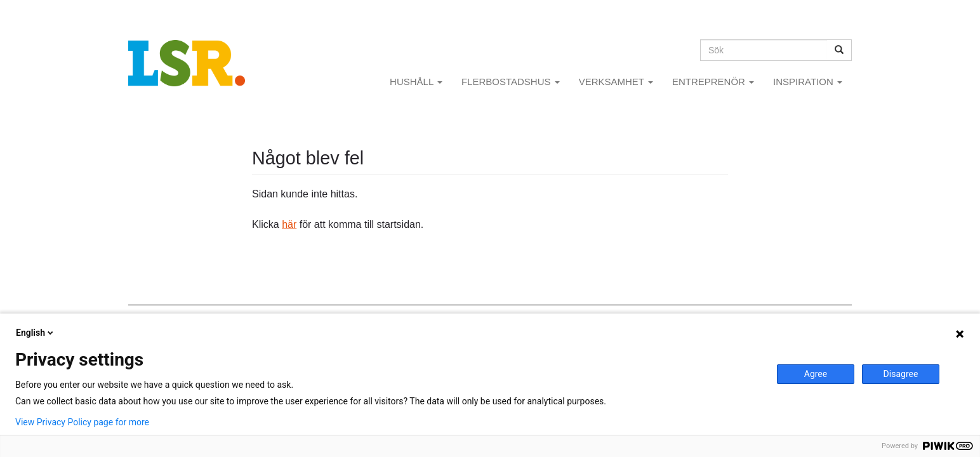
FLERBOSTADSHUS (511, 82)
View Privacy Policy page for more (82, 422)
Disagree (901, 374)
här (289, 224)
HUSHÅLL (416, 82)
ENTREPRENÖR (713, 82)
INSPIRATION (808, 82)
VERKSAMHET (616, 82)
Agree (816, 374)
